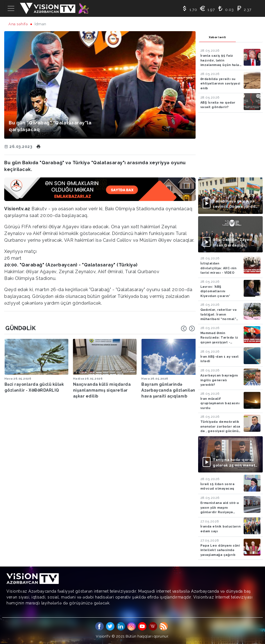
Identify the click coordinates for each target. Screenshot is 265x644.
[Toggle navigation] (11, 8)
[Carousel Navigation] (188, 328)
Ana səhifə (18, 24)
